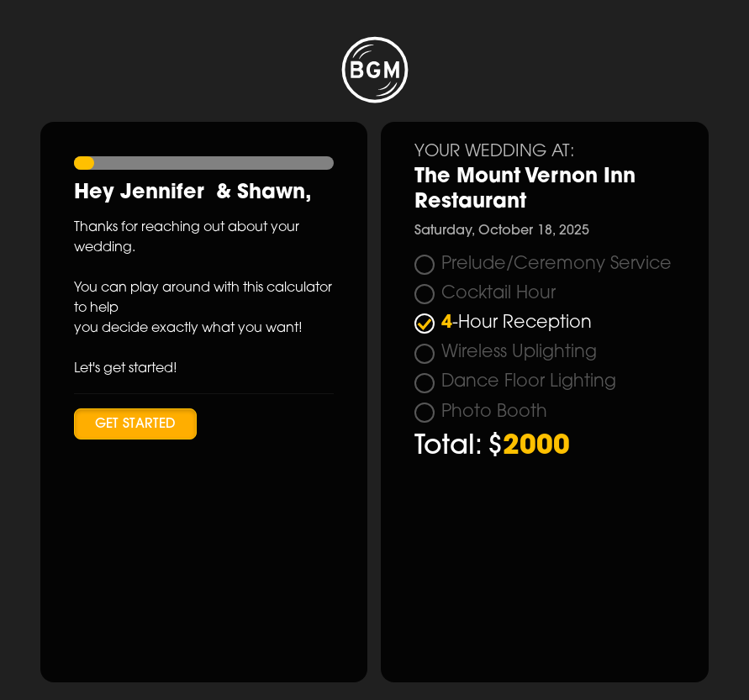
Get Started (135, 424)
